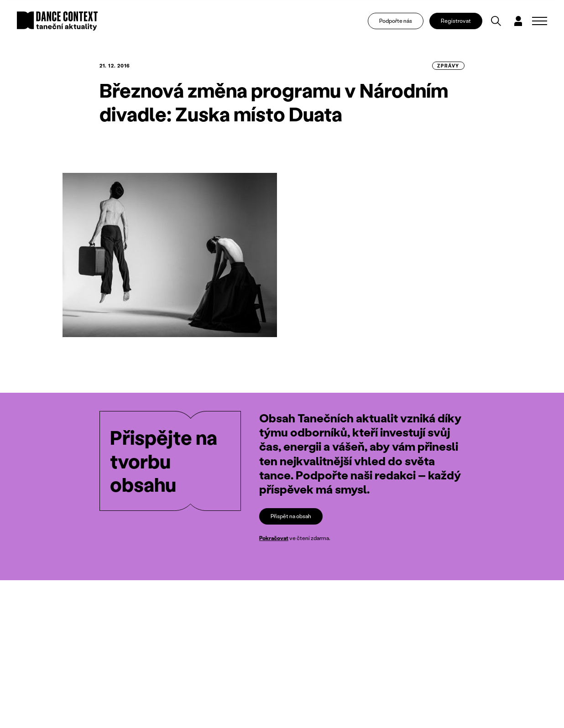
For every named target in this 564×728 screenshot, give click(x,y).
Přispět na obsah (291, 516)
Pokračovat (274, 538)
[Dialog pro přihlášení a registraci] (518, 21)
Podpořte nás (396, 21)
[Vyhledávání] (496, 21)
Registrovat (456, 21)
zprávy (448, 66)
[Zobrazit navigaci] (540, 21)
